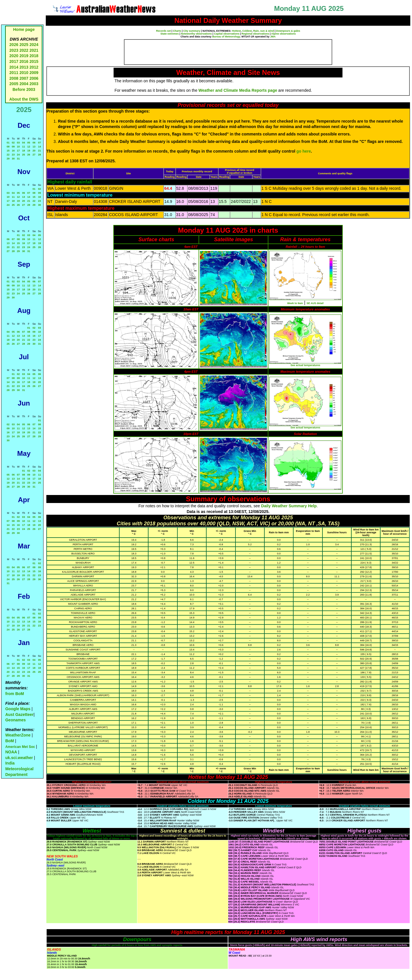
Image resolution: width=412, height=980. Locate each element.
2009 (34, 73)
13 (34, 147)
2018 (34, 56)
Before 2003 (24, 89)
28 (39, 155)
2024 (34, 45)
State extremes (170, 34)
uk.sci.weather (19, 758)
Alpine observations (284, 34)
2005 (14, 84)
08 (8, 147)
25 (23, 155)
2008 (14, 78)
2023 (14, 50)
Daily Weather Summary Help (289, 506)
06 (34, 143)
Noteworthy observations (196, 34)
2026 (14, 45)
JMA (273, 37)
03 (18, 143)
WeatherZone (18, 735)
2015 (34, 61)
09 (13, 147)
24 (18, 155)
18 (23, 151)
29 (8, 159)
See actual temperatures (305, 365)
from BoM (14, 694)
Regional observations (255, 34)
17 (18, 151)
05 (29, 143)
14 (39, 147)
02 (13, 143)
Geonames (15, 720)
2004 (24, 84)
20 (34, 151)
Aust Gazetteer (19, 714)
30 (13, 159)
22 (8, 155)
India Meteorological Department (19, 769)
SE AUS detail (315, 303)
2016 (24, 61)
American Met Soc (20, 747)
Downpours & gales (288, 31)
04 (23, 143)
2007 (24, 78)
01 (8, 143)
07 (39, 143)
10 (18, 147)
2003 (34, 84)
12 (29, 147)
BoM (9, 741)
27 (34, 155)
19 (29, 151)
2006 (34, 78)
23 (13, 155)
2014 (14, 67)
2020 (14, 56)
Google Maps (18, 709)
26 (29, 155)
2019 (24, 56)
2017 (14, 61)
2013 (24, 67)
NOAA (11, 752)
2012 (34, 67)
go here (304, 151)
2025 (24, 45)
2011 (14, 73)
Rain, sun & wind (264, 31)
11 (23, 147)
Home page (24, 29)
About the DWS (24, 99)
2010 (24, 73)
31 (18, 159)
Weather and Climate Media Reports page (238, 90)
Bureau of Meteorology (226, 37)
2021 (34, 50)
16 (13, 151)
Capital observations (227, 34)
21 (39, 151)
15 (8, 151)
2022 (24, 50)
